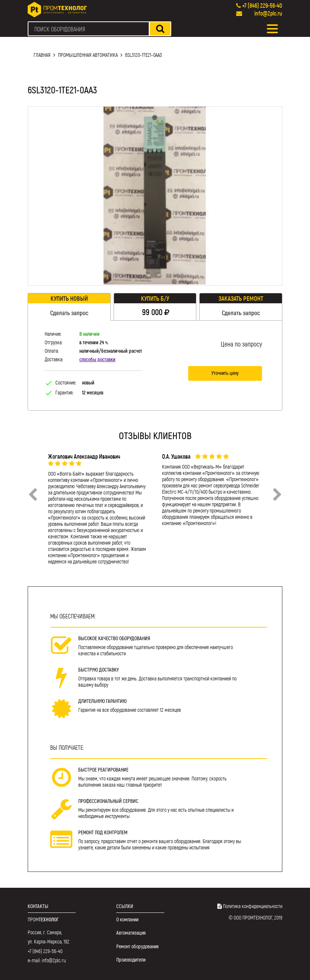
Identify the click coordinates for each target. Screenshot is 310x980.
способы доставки (97, 359)
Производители (131, 960)
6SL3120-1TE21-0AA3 (144, 55)
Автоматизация (131, 933)
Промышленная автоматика (88, 55)
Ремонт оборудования (137, 946)
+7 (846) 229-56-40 (262, 5)
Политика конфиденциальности (253, 906)
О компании (127, 919)
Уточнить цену (225, 373)
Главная (42, 55)
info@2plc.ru (268, 13)
